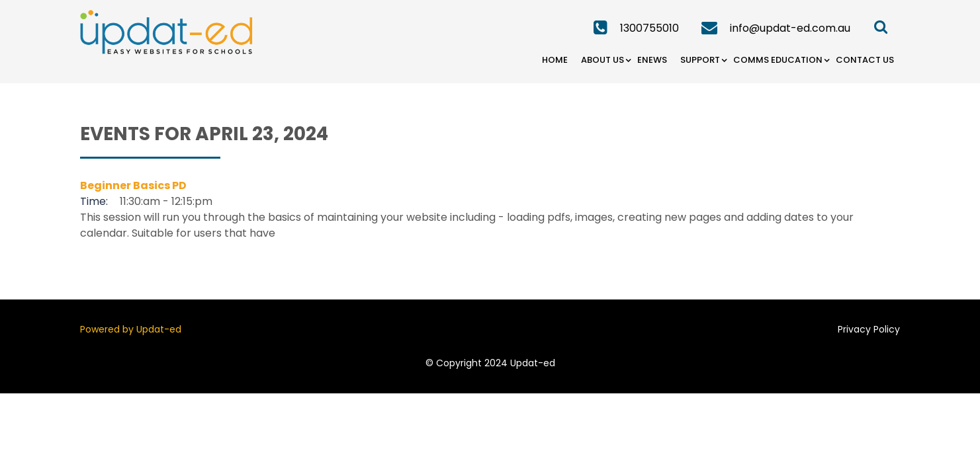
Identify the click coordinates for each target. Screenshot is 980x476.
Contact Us (865, 60)
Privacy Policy (869, 329)
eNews (652, 60)
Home (555, 60)
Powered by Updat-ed (131, 329)
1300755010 (649, 28)
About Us (602, 60)
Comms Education (778, 60)
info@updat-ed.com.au (790, 28)
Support (700, 60)
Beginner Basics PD (133, 185)
